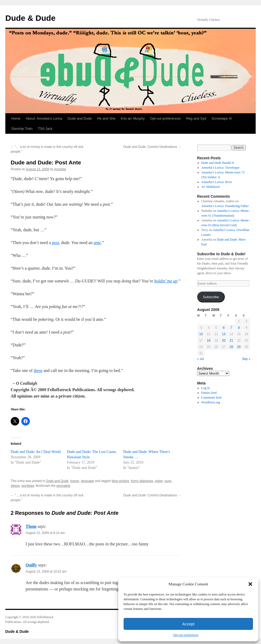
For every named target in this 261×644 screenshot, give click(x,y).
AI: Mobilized (210, 187)
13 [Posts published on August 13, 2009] (224, 334)
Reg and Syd (196, 118)
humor (74, 481)
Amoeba (60, 169)
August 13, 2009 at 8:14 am (45, 533)
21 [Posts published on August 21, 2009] (231, 341)
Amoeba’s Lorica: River (217, 182)
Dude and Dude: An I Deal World (36, 452)
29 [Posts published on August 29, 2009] (239, 347)
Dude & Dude (30, 18)
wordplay (28, 486)
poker (159, 481)
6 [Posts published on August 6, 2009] (224, 328)
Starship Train (22, 129)
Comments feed (211, 398)
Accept (188, 624)
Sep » (246, 359)
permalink (63, 486)
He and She (106, 118)
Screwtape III (222, 118)
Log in (206, 388)
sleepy (15, 486)
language (87, 481)
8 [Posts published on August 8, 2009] (239, 328)
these (38, 370)
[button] (250, 584)
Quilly (31, 565)
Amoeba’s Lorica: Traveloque (220, 168)
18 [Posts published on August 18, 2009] (208, 341)
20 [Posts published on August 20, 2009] (224, 341)
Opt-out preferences (186, 635)
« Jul (200, 359)
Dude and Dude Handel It (218, 163)
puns (168, 481)
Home (16, 118)
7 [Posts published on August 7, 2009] (231, 328)
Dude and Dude (80, 118)
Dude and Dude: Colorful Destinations (152, 147)
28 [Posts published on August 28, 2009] (231, 347)
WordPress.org (211, 402)
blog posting (121, 481)
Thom (31, 526)
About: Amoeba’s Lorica (44, 118)
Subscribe (211, 297)
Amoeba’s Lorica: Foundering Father (225, 206)
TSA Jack (45, 129)
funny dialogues (142, 481)
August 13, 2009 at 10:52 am (46, 572)
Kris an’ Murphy (133, 118)
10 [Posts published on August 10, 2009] (201, 334)
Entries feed (209, 393)
